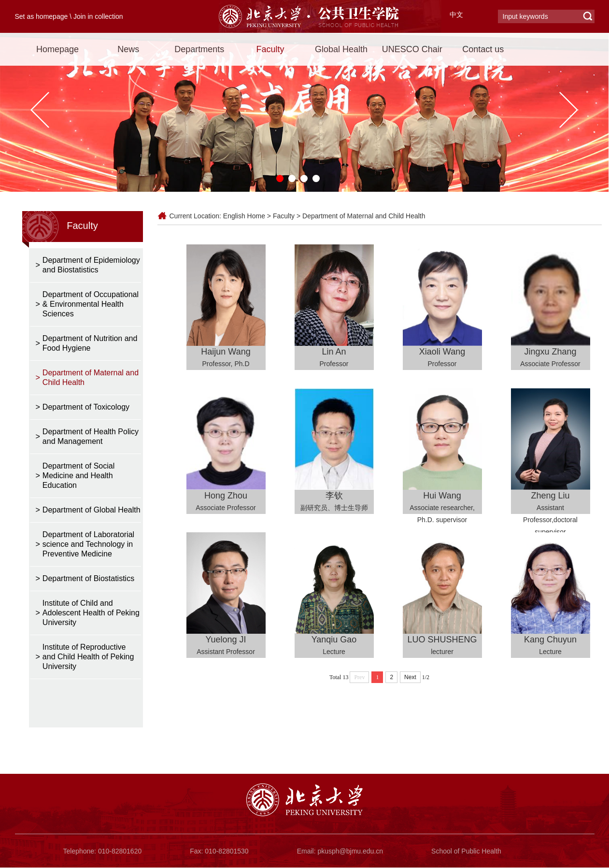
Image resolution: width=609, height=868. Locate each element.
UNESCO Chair (412, 49)
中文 (456, 14)
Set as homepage (42, 16)
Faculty (270, 49)
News (128, 49)
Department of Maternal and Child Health (364, 216)
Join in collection (98, 16)
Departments (199, 49)
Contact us (483, 49)
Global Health (341, 49)
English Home (244, 216)
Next (410, 677)
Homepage (57, 49)
